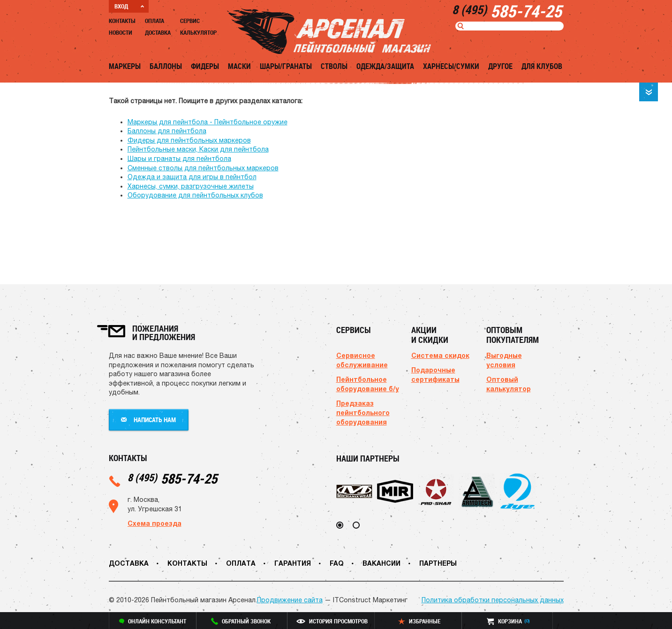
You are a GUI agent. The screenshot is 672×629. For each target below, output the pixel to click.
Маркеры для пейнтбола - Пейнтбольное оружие (208, 122)
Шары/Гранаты (286, 66)
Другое (500, 66)
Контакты (122, 21)
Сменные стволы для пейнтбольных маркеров (203, 168)
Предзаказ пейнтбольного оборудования (363, 413)
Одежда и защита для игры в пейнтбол (192, 177)
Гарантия (293, 563)
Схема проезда (155, 523)
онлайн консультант (153, 621)
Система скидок (440, 355)
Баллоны (166, 66)
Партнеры (438, 563)
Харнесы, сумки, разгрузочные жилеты (191, 186)
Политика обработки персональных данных (493, 600)
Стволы (334, 66)
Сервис (190, 21)
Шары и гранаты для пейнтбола (179, 159)
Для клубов (542, 66)
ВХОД (129, 6)
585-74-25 (172, 478)
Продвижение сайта (290, 600)
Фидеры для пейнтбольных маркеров (189, 140)
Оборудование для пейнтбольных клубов (195, 195)
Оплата (155, 21)
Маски (239, 66)
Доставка (158, 32)
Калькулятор (198, 32)
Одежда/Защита (385, 66)
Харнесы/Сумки (451, 66)
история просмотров (332, 621)
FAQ (337, 563)
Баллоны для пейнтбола (167, 131)
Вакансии (381, 563)
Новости (121, 32)
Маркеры (125, 66)
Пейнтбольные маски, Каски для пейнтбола (198, 149)
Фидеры (205, 66)
